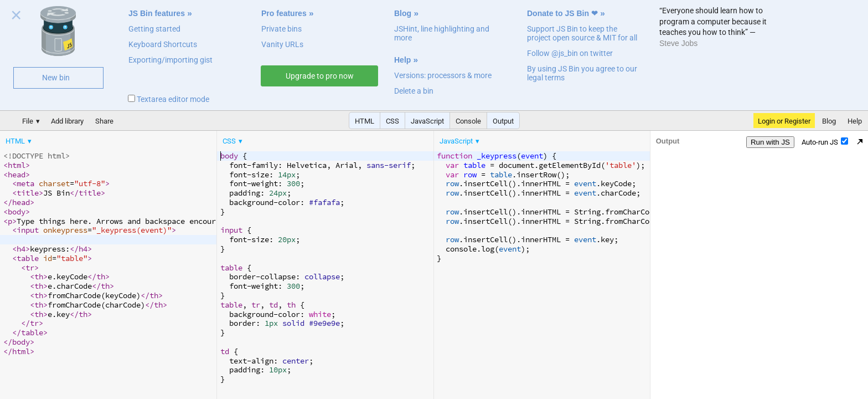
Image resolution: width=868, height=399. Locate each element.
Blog (403, 13)
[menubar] (89, 139)
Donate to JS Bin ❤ (562, 13)
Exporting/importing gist (170, 60)
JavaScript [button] (427, 121)
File (28, 121)
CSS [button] (392, 121)
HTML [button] (365, 121)
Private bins (281, 29)
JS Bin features (157, 13)
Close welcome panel (16, 17)
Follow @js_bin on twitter (570, 53)
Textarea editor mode (169, 99)
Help (402, 60)
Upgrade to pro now (320, 76)
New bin (56, 78)
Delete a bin (414, 91)
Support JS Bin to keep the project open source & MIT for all (582, 33)
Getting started (154, 29)
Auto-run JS (825, 142)
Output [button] (503, 121)
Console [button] (468, 121)
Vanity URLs (282, 44)
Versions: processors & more (443, 75)
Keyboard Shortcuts (163, 44)
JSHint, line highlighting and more (442, 33)
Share (104, 121)
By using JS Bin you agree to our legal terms (582, 73)
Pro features (284, 13)
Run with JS (770, 142)
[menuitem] (19, 141)
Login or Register (784, 121)
